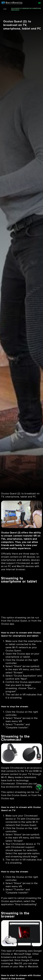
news (5, 9)
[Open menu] (39, 3)
